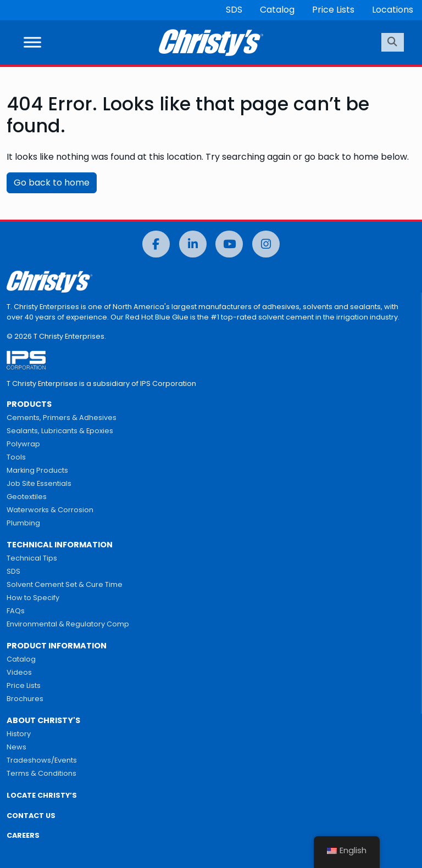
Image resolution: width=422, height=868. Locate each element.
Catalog (277, 10)
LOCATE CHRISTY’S (42, 795)
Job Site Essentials (39, 483)
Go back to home (52, 183)
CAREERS (23, 835)
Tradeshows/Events (42, 760)
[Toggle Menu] (32, 43)
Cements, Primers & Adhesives (62, 418)
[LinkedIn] (193, 244)
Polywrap (23, 444)
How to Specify (33, 598)
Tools (16, 457)
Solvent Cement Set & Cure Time (65, 584)
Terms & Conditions (41, 773)
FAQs (16, 611)
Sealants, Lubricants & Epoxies (60, 431)
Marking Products (37, 470)
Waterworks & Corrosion (50, 510)
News (16, 747)
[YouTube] (229, 244)
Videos (19, 672)
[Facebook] (156, 244)
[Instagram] (266, 244)
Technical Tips (32, 558)
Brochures (25, 699)
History (19, 734)
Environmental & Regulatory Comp (68, 624)
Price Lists (333, 10)
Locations (393, 10)
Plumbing (23, 523)
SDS (234, 10)
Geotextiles (27, 497)
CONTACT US (31, 816)
